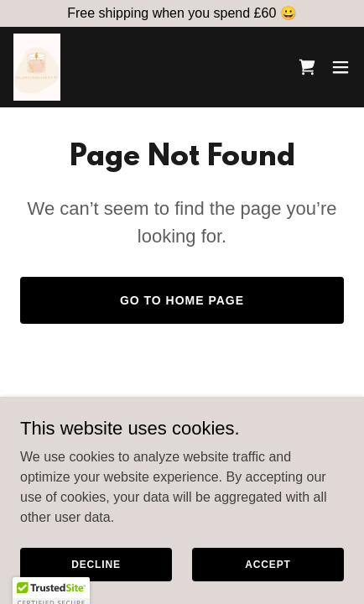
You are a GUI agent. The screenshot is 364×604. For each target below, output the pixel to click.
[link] (37, 67)
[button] (341, 67)
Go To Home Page (182, 300)
